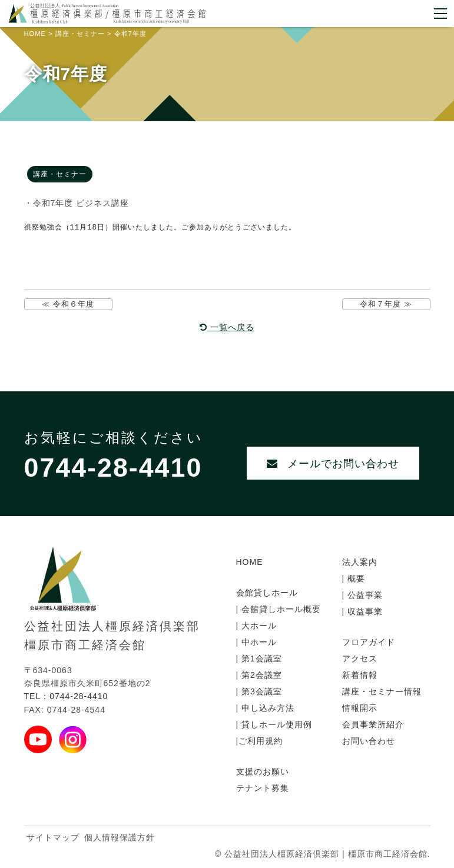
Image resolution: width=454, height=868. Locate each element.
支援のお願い (263, 771)
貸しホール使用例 (275, 724)
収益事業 (364, 611)
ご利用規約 (261, 741)
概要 (355, 578)
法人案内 (360, 562)
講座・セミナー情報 (382, 691)
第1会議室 (260, 659)
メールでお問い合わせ (333, 470)
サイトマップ (53, 837)
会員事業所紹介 (373, 724)
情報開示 (360, 708)
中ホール (258, 642)
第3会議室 (260, 691)
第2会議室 (260, 675)
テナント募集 (263, 788)
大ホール (258, 626)
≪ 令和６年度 (68, 304)
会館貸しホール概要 (280, 609)
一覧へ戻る (227, 327)
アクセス (360, 659)
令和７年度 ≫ (386, 304)
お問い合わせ (369, 741)
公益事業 (364, 595)
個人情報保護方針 (120, 837)
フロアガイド (369, 642)
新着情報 (360, 675)
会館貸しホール (267, 593)
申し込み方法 (266, 708)
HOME (250, 562)
